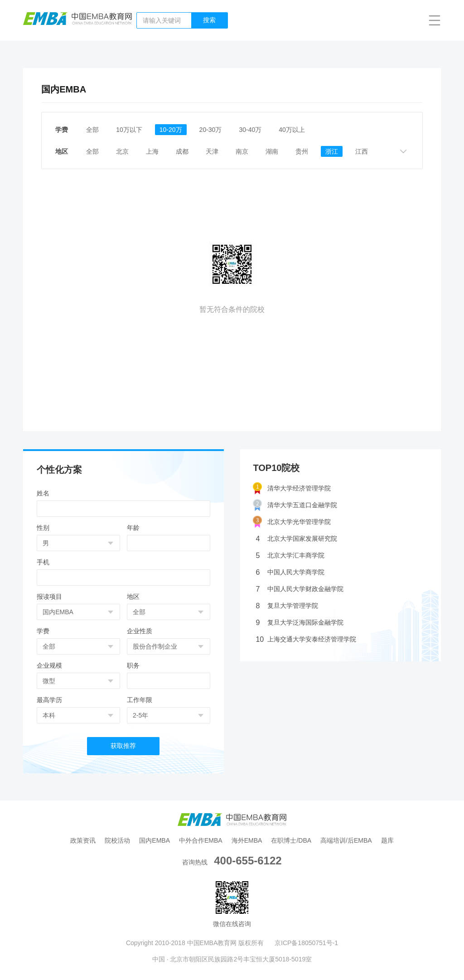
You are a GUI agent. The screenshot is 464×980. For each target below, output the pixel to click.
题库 (387, 840)
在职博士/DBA (291, 840)
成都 (182, 151)
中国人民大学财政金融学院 (300, 589)
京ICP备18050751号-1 (306, 943)
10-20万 (171, 130)
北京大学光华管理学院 (292, 522)
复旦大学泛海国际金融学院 (300, 623)
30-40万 (250, 130)
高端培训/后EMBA (346, 840)
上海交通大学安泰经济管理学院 (306, 639)
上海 (152, 151)
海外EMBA (247, 840)
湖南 (272, 151)
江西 (362, 151)
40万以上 (292, 130)
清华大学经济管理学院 (292, 488)
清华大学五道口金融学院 (295, 505)
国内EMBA (155, 840)
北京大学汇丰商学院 (290, 555)
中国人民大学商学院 (290, 572)
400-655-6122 (248, 861)
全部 (92, 130)
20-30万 (211, 130)
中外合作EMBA (201, 840)
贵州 (302, 151)
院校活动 (117, 840)
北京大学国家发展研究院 (296, 539)
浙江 (332, 151)
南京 (242, 151)
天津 (212, 151)
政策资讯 (83, 840)
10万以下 (129, 130)
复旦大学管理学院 (287, 606)
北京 (122, 151)
